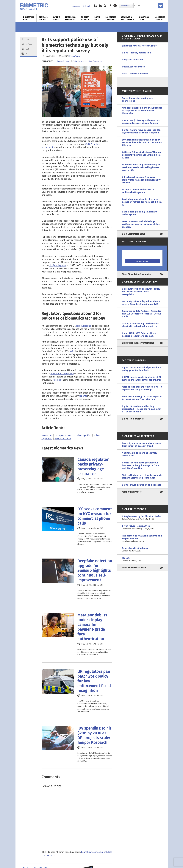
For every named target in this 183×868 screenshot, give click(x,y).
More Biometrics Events (134, 568)
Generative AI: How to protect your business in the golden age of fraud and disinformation (141, 465)
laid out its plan (84, 326)
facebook (110, 6)
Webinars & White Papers (127, 18)
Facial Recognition (80, 61)
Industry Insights (85, 18)
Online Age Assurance (133, 67)
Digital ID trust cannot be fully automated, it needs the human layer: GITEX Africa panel (142, 409)
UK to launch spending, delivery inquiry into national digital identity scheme (141, 180)
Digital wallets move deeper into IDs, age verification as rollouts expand (141, 131)
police (97, 435)
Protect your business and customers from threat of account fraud (141, 445)
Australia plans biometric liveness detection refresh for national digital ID (142, 202)
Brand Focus (97, 18)
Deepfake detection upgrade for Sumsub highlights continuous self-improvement (95, 570)
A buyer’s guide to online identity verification (139, 454)
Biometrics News (29, 18)
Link (28, 49)
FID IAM (142, 559)
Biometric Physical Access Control (140, 46)
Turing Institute (63, 438)
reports (83, 396)
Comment (30, 54)
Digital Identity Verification (136, 53)
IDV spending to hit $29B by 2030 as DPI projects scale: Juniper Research (94, 735)
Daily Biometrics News (133, 234)
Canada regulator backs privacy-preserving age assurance (93, 467)
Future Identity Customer (142, 550)
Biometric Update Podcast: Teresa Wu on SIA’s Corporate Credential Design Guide (142, 314)
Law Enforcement (96, 61)
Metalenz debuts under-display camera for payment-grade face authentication (92, 627)
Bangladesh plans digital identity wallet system (140, 213)
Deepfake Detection (132, 60)
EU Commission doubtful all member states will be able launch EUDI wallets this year (142, 142)
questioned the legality (62, 373)
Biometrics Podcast (160, 18)
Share (28, 39)
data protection (63, 435)
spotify (115, 6)
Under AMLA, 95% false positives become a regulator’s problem (139, 335)
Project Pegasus (58, 265)
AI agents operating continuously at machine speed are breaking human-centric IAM (141, 167)
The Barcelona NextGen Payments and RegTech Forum (142, 539)
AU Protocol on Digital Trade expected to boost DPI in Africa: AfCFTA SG (142, 398)
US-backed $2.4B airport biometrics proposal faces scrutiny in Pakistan (141, 122)
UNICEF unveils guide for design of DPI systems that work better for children (142, 379)
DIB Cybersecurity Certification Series (142, 518)
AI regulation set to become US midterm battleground (138, 191)
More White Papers (132, 492)
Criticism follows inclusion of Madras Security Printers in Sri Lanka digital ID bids (141, 155)
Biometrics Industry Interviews (138, 343)
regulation (47, 438)
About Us (76, 6)
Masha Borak (75, 56)
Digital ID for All (43, 18)
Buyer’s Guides (56, 18)
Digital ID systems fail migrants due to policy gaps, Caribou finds (142, 369)
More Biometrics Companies (136, 274)
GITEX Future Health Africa (142, 527)
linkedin (100, 6)
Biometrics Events (144, 18)
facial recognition (82, 435)
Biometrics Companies (111, 18)
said (72, 351)
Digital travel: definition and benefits (141, 485)
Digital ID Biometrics (133, 419)
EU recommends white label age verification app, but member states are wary (141, 224)
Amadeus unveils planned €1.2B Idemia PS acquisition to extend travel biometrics (142, 111)
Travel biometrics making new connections (138, 100)
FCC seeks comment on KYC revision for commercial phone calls (95, 516)
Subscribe (87, 6)
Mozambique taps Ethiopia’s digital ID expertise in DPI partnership (142, 388)
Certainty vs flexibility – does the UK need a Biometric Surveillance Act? (141, 303)
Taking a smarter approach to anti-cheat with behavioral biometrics (141, 325)
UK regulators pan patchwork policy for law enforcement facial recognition (94, 681)
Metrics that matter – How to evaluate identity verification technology (142, 476)
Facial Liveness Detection (135, 74)
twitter (105, 6)
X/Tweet (29, 44)
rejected (57, 380)
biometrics (47, 435)
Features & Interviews (70, 18)
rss (96, 6)
